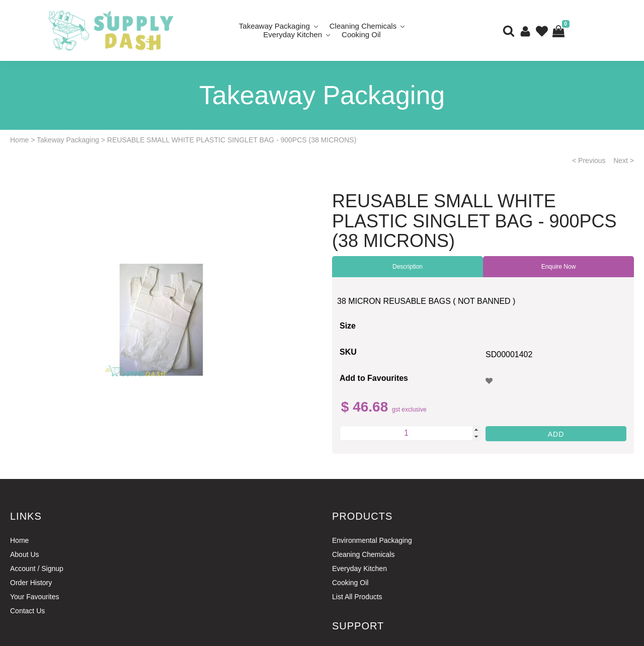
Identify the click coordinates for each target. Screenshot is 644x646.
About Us (25, 554)
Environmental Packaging (372, 540)
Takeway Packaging (68, 140)
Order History (31, 583)
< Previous (589, 160)
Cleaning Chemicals (364, 554)
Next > (624, 160)
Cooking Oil (361, 34)
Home (19, 140)
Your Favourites (35, 597)
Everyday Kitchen (293, 34)
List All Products (357, 597)
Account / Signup (37, 569)
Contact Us (27, 611)
